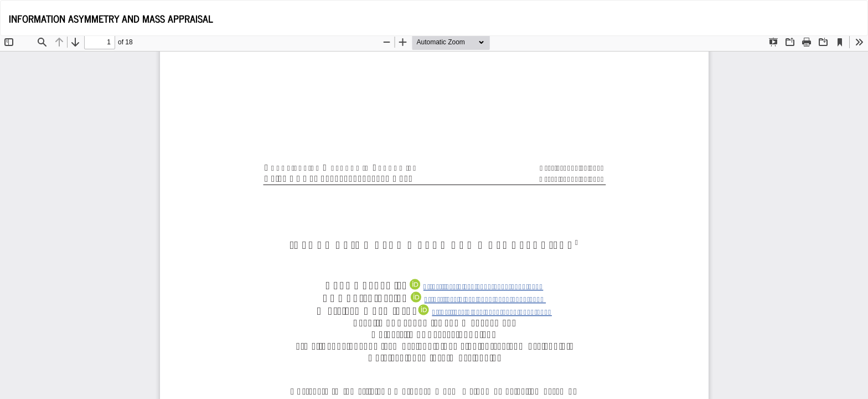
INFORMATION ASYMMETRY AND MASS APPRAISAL (111, 18)
